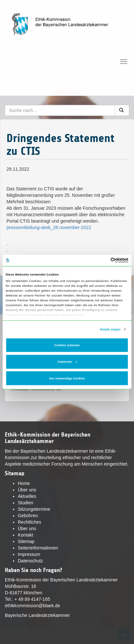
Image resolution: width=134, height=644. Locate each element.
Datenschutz (30, 561)
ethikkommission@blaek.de (33, 606)
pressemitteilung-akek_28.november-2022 (49, 227)
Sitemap (26, 541)
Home (24, 483)
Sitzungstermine (34, 509)
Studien (25, 503)
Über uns (27, 490)
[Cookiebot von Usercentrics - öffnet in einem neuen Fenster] (100, 260)
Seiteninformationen (38, 548)
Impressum (29, 554)
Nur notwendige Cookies (67, 378)
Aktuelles (27, 496)
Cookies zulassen (67, 345)
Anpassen (67, 362)
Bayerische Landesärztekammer (37, 615)
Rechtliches (29, 522)
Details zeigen (110, 329)
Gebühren (28, 516)
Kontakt (25, 535)
